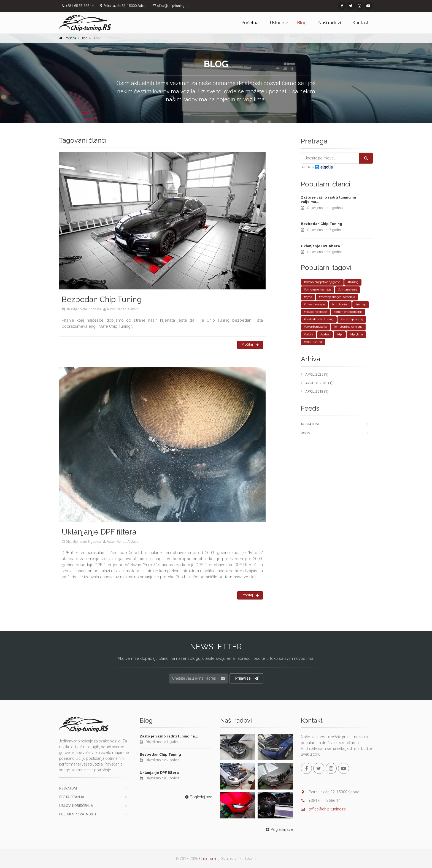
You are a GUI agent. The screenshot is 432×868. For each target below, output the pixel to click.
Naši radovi (330, 23)
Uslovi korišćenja (76, 806)
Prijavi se (247, 678)
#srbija (309, 334)
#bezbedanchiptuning (319, 319)
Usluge (277, 23)
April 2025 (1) (315, 374)
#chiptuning (340, 304)
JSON (306, 433)
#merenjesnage (314, 304)
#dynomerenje (348, 290)
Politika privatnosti (78, 814)
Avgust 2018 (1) (317, 383)
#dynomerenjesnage (318, 290)
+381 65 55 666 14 (80, 6)
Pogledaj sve (198, 797)
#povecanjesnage (315, 312)
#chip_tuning (313, 342)
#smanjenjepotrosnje (348, 312)
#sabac (325, 334)
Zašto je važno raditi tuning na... (169, 736)
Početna (250, 23)
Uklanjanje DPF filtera (99, 532)
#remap (361, 304)
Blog (302, 23)
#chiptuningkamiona (348, 327)
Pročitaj (250, 345)
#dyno (308, 297)
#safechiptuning (352, 319)
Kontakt (361, 23)
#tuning (353, 282)
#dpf (340, 334)
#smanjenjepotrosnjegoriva (322, 282)
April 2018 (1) (315, 391)
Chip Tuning (209, 859)
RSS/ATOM (310, 424)
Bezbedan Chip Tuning (102, 299)
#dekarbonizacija (315, 327)
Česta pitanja (72, 797)
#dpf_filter (356, 334)
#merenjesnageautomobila (337, 297)
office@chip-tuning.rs (327, 809)
